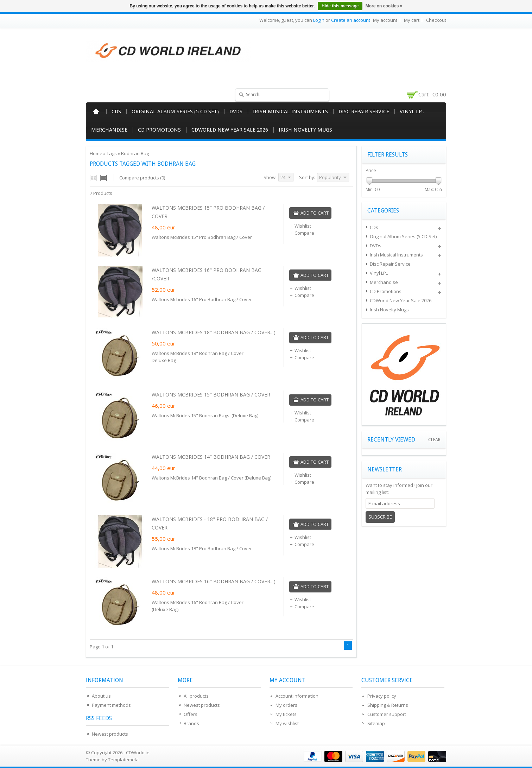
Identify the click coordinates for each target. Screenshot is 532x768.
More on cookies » (384, 6)
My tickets (286, 714)
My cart (412, 20)
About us (101, 696)
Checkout (436, 20)
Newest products (110, 734)
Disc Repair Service (364, 112)
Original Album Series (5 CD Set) (175, 112)
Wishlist (300, 226)
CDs (116, 112)
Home (96, 112)
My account (385, 20)
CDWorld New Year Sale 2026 (230, 130)
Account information (297, 696)
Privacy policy (382, 696)
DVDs (236, 112)
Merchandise (109, 130)
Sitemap (376, 723)
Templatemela (123, 760)
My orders (286, 705)
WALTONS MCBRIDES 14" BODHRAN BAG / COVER (211, 457)
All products (196, 696)
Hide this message (340, 6)
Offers (191, 714)
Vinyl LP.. (412, 112)
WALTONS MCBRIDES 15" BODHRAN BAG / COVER (211, 395)
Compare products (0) (142, 178)
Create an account (351, 20)
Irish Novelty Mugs (305, 130)
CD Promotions (159, 130)
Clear (434, 440)
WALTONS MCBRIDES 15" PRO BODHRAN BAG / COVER (208, 212)
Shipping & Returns (388, 705)
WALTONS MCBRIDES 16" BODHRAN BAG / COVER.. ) (214, 581)
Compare (302, 233)
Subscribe (380, 517)
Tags (112, 153)
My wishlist (287, 723)
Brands (191, 723)
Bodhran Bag (135, 153)
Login (319, 20)
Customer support (387, 714)
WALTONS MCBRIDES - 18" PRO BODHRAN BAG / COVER (210, 523)
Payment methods (111, 705)
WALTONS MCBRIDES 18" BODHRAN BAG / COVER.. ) (214, 332)
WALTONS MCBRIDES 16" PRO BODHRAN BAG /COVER (207, 274)
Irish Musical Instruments (290, 112)
